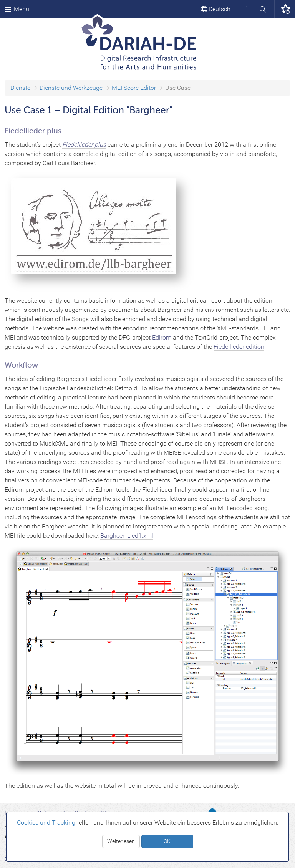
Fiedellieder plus (84, 145)
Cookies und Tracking (46, 822)
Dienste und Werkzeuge (71, 88)
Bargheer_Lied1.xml (127, 536)
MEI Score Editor (134, 88)
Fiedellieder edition (239, 347)
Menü (17, 9)
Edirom (162, 337)
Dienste (20, 88)
